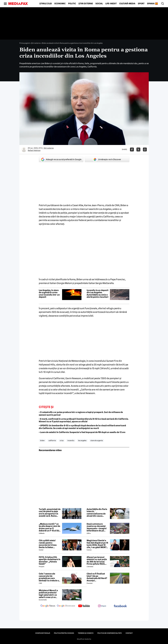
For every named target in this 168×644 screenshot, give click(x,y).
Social (99, 4)
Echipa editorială (43, 633)
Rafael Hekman (34, 150)
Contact (129, 633)
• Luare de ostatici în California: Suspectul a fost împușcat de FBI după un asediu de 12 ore (82, 432)
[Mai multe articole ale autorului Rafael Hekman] (24, 149)
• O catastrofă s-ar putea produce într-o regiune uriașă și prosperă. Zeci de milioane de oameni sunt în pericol (81, 414)
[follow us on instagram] (102, 606)
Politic (72, 4)
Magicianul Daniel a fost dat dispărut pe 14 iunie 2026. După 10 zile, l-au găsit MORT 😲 (97, 544)
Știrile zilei (46, 4)
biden (42, 440)
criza (62, 440)
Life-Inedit (111, 4)
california (52, 440)
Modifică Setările (84, 639)
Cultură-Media (127, 4)
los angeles (82, 440)
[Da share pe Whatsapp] (145, 149)
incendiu (71, 440)
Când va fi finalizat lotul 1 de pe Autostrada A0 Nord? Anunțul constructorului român (97, 577)
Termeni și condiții (86, 633)
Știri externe (86, 4)
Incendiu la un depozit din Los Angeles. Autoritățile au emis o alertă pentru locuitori (98, 294)
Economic (60, 4)
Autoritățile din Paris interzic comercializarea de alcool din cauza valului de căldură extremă (97, 513)
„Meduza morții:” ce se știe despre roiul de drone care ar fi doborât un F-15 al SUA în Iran (50, 527)
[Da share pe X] (138, 149)
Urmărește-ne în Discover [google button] (107, 159)
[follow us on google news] (48, 606)
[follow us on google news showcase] (66, 606)
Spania (151, 4)
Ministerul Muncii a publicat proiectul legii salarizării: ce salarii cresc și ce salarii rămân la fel (48, 594)
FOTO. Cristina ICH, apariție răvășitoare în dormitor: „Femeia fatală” (50, 561)
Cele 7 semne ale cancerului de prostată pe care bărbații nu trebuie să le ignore (49, 577)
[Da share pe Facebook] (132, 149)
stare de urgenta (97, 440)
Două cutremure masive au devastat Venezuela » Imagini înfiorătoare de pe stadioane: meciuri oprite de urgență (97, 527)
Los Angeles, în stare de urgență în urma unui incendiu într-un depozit (49, 294)
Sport (141, 4)
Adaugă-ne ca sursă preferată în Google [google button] (61, 159)
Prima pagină (25, 43)
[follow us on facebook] (120, 606)
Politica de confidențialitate (110, 633)
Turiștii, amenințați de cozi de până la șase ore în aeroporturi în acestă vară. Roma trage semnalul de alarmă (50, 513)
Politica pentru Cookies (64, 633)
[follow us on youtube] (84, 606)
